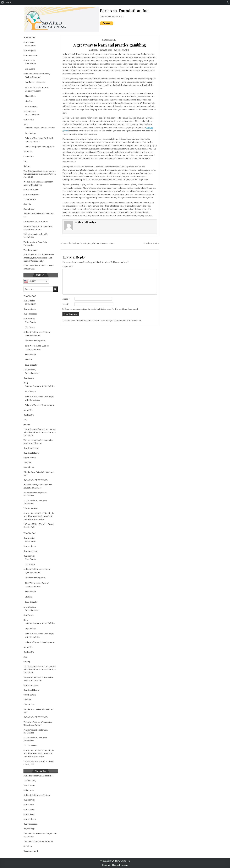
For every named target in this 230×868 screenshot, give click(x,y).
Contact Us (29, 156)
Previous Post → (151, 243)
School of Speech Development (40, 147)
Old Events (30, 69)
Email (66, 304)
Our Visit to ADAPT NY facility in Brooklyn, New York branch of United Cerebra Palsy (39, 258)
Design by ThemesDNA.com (115, 865)
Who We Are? (30, 38)
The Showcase (30, 250)
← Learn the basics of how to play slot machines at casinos (87, 243)
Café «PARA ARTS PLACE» (36, 222)
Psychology (30, 133)
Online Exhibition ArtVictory (37, 74)
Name (66, 299)
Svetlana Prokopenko (35, 82)
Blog (26, 124)
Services (28, 846)
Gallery (27, 166)
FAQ (25, 161)
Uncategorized (110, 40)
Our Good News (31, 190)
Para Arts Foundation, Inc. (112, 17)
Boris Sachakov (32, 115)
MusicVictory (30, 111)
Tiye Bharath (31, 106)
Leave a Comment (123, 50)
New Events (31, 64)
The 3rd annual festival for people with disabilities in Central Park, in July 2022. (40, 174)
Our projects (30, 51)
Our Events (29, 120)
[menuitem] (3, 2)
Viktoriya (95, 50)
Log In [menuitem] (9, 2)
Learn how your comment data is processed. (120, 321)
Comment (68, 267)
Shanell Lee (30, 96)
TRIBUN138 (31, 46)
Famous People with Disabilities (40, 128)
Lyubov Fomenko (33, 77)
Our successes (30, 56)
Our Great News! (31, 194)
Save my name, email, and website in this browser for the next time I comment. (102, 309)
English (30, 281)
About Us (28, 152)
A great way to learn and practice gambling (110, 45)
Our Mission (29, 42)
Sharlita (29, 101)
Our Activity (29, 60)
